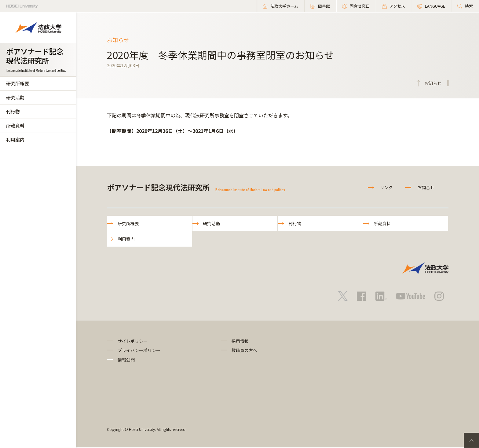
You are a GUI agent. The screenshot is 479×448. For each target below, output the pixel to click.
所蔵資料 (15, 125)
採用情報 (240, 341)
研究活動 (15, 97)
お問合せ (426, 187)
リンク (386, 187)
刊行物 (13, 111)
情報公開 (126, 360)
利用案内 (15, 140)
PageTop (471, 440)
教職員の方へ (244, 351)
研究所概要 (18, 83)
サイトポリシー (133, 341)
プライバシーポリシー (139, 351)
